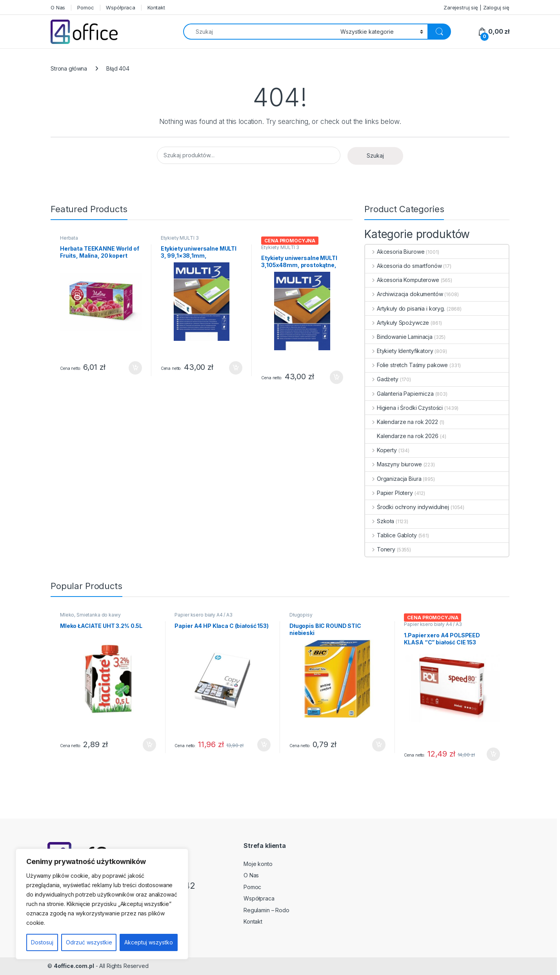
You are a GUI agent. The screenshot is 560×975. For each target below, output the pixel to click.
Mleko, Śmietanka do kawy (90, 615)
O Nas (58, 7)
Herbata (69, 238)
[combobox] (260, 32)
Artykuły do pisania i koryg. (405, 308)
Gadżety (382, 379)
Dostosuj (42, 942)
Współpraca (121, 7)
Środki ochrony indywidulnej (407, 507)
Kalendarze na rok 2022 (402, 422)
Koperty (381, 450)
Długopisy (301, 615)
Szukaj (375, 156)
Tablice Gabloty (391, 535)
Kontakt (156, 7)
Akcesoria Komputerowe (402, 280)
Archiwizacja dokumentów (404, 294)
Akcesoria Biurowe (395, 252)
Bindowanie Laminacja (399, 337)
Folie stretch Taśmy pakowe (406, 365)
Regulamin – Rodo (266, 910)
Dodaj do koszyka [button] (135, 368)
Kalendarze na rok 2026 (402, 436)
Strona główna (69, 68)
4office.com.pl (74, 966)
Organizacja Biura (393, 479)
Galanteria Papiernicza (399, 394)
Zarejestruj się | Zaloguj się (476, 7)
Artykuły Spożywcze (397, 323)
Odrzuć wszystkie (89, 942)
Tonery (380, 549)
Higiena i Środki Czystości (404, 408)
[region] (102, 904)
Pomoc (85, 7)
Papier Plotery (389, 493)
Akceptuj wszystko (149, 942)
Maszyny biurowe (394, 464)
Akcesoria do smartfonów (404, 266)
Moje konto (258, 864)
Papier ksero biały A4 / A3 (203, 615)
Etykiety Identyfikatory (399, 351)
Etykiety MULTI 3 (180, 238)
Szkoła (380, 521)
